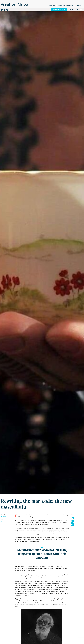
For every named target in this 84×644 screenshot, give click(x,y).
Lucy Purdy (3, 516)
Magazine (80, 6)
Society (3, 521)
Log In (71, 10)
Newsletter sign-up (59, 10)
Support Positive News (66, 6)
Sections (52, 6)
